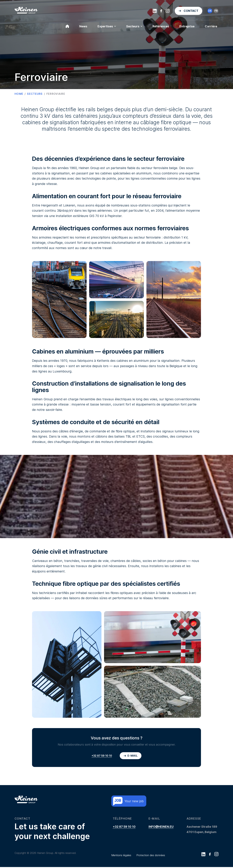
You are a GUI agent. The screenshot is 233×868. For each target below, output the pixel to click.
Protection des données (151, 856)
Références (161, 26)
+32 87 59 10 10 (101, 756)
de (210, 11)
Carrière (211, 26)
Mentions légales (121, 856)
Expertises (107, 26)
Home (19, 94)
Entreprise (187, 26)
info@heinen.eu (161, 828)
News (83, 26)
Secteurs (134, 26)
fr (216, 11)
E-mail (130, 756)
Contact (191, 11)
